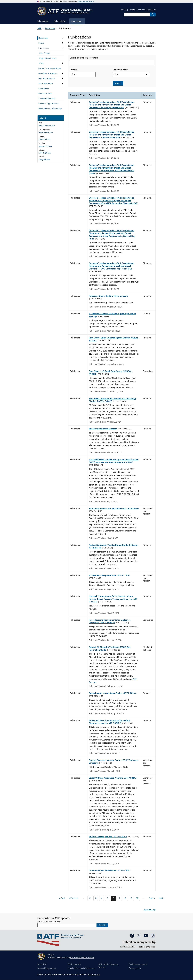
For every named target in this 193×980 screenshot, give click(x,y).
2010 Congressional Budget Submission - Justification (114, 508)
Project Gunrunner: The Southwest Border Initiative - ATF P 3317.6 (114, 546)
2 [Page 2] (90, 898)
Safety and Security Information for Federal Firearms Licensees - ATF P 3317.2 (110, 722)
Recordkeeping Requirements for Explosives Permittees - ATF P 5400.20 (110, 621)
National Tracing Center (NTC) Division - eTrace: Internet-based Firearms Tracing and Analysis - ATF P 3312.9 (113, 599)
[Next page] (152, 898)
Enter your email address (49, 922)
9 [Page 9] (131, 898)
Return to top (150, 909)
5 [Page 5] (108, 898)
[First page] (62, 898)
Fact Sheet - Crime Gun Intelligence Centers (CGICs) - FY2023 (114, 339)
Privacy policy (135, 968)
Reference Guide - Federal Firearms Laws (108, 296)
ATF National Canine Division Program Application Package (112, 315)
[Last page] (162, 898)
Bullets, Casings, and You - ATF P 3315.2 (108, 837)
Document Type (120, 69)
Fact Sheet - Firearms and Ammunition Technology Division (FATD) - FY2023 (113, 400)
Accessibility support (47, 968)
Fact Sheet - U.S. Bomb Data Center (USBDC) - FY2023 (111, 373)
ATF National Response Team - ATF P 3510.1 (109, 575)
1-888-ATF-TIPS (127, 947)
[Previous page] (73, 898)
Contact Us (151, 10)
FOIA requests (74, 964)
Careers (132, 10)
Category (74, 69)
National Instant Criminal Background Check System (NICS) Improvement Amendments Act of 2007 (114, 461)
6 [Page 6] (114, 898)
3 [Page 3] (96, 898)
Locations (141, 10)
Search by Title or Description (84, 58)
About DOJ (42, 964)
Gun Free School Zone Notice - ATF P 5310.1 (110, 871)
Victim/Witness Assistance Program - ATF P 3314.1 (113, 778)
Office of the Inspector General (108, 966)
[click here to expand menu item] (63, 38)
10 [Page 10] (137, 898)
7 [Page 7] (120, 898)
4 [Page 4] (102, 898)
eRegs (124, 10)
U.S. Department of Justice (82, 958)
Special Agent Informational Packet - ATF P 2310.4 (113, 693)
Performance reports (138, 964)
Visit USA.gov (94, 974)
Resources (50, 28)
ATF (39, 28)
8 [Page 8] (125, 898)
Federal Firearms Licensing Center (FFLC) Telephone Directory (113, 762)
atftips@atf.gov (146, 947)
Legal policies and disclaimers (81, 968)
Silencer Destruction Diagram (103, 429)
